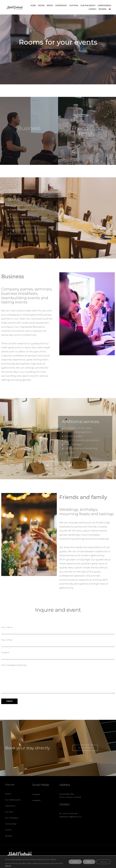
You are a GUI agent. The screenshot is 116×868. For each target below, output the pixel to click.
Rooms (41, 5)
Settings (103, 862)
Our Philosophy (12, 818)
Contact (92, 9)
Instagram (36, 800)
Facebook (36, 794)
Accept (75, 862)
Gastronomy (61, 5)
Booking (103, 9)
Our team (74, 5)
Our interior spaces (13, 800)
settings (8, 866)
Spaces (50, 5)
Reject (89, 862)
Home (33, 5)
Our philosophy (88, 5)
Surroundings (104, 5)
